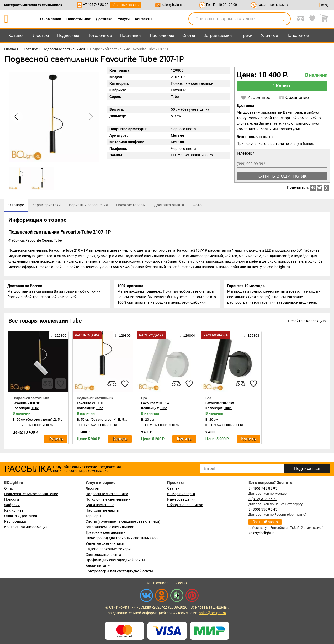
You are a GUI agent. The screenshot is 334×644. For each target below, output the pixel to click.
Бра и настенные (100, 505)
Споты (189, 36)
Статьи (173, 488)
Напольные (297, 36)
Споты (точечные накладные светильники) (123, 521)
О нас (9, 488)
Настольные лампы (103, 510)
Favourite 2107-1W (220, 405)
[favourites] (61, 386)
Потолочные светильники (108, 499)
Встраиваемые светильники (110, 527)
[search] (284, 19)
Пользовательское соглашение (31, 494)
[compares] (47, 386)
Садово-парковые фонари (108, 549)
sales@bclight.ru (174, 5)
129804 (187, 337)
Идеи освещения (181, 499)
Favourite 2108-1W (155, 405)
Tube (175, 97)
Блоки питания (99, 566)
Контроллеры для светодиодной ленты (119, 571)
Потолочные (100, 36)
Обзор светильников (185, 505)
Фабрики (12, 505)
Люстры (41, 36)
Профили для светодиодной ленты (115, 560)
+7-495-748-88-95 (96, 5)
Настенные (131, 36)
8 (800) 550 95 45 (263, 509)
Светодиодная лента (103, 555)
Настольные (162, 36)
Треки (247, 36)
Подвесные (68, 36)
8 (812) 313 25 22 (263, 499)
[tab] (16, 205)
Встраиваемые (218, 36)
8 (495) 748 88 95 (263, 488)
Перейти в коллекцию (307, 323)
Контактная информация (26, 527)
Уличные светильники (105, 543)
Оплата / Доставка (21, 516)
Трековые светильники (105, 532)
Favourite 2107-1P (91, 405)
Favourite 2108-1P (26, 405)
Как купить (14, 510)
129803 (252, 337)
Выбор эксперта (181, 494)
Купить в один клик (282, 176)
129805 (123, 337)
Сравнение (294, 98)
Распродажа (15, 521)
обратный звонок (125, 5)
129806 (59, 337)
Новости (12, 499)
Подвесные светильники (192, 83)
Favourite (179, 90)
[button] (90, 117)
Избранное (256, 98)
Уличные (269, 36)
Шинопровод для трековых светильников (122, 538)
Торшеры (93, 516)
